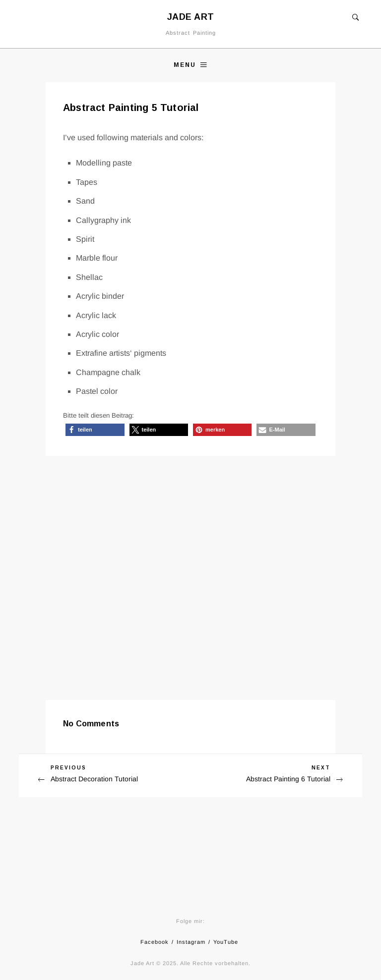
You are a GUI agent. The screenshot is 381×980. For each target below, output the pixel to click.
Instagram (191, 942)
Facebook (155, 942)
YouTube (226, 942)
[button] (95, 430)
